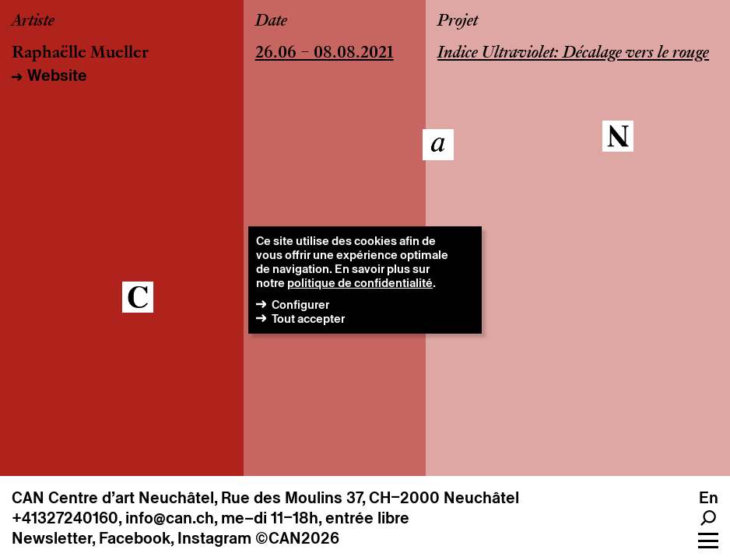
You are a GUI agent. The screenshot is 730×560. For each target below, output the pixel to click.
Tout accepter (308, 318)
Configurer (300, 304)
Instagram (214, 538)
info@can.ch (170, 518)
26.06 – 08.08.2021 (325, 54)
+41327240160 (65, 518)
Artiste (33, 22)
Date (271, 22)
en (709, 498)
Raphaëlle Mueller (80, 54)
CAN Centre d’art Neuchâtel (113, 498)
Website (57, 75)
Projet (458, 22)
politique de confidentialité (360, 283)
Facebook (135, 538)
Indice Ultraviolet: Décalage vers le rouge (573, 54)
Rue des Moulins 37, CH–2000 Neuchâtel (370, 498)
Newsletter (52, 538)
